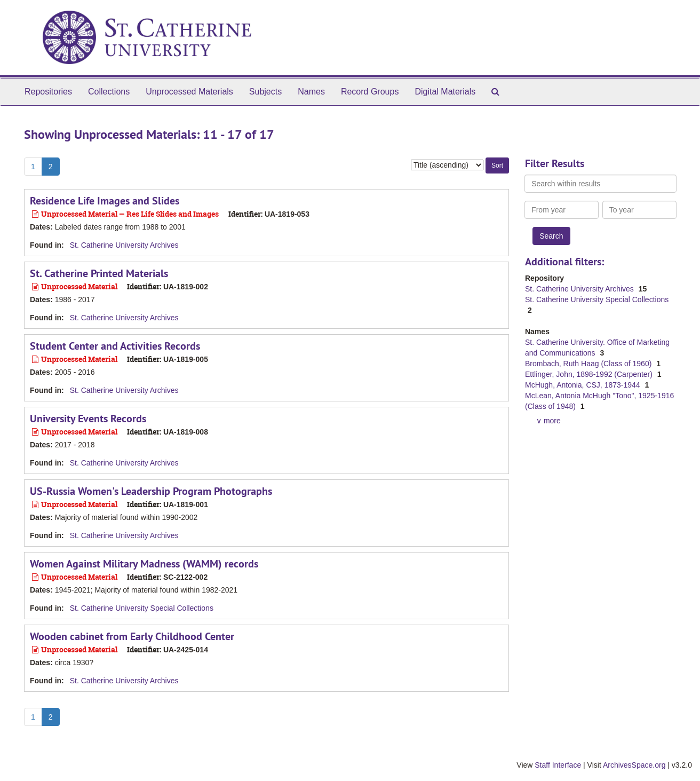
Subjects (265, 92)
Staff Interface (558, 765)
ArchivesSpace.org (634, 765)
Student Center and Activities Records (115, 346)
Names (311, 92)
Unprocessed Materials (189, 92)
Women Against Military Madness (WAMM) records (144, 564)
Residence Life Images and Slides (105, 201)
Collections (109, 92)
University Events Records (88, 419)
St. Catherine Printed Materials (99, 273)
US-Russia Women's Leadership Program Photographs (151, 491)
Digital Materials (445, 92)
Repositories (48, 92)
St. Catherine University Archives (124, 245)
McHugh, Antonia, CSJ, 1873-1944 (583, 385)
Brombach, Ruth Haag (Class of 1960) (589, 364)
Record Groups (370, 92)
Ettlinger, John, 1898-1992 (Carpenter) (590, 374)
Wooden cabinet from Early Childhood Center (132, 636)
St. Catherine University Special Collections (142, 608)
